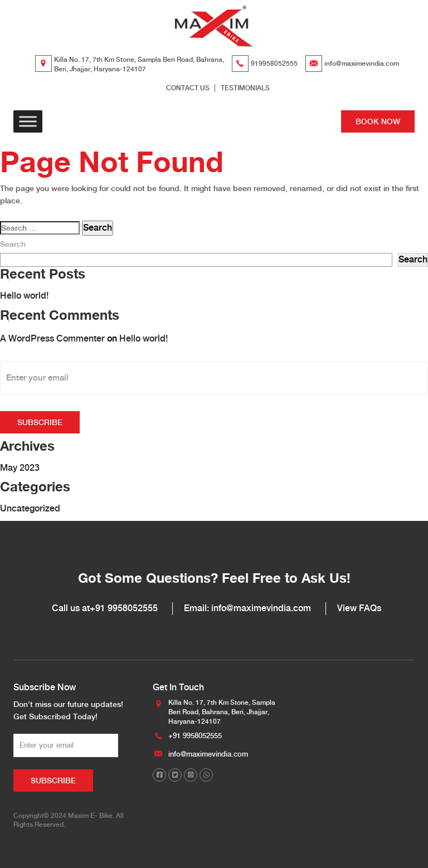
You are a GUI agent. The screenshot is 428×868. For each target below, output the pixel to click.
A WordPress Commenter (52, 338)
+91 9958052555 (124, 608)
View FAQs (359, 608)
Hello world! (24, 296)
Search (13, 244)
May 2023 (20, 468)
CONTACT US (188, 88)
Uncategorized (30, 508)
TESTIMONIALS (245, 88)
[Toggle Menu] (28, 122)
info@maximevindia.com (362, 64)
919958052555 (274, 64)
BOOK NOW (378, 121)
